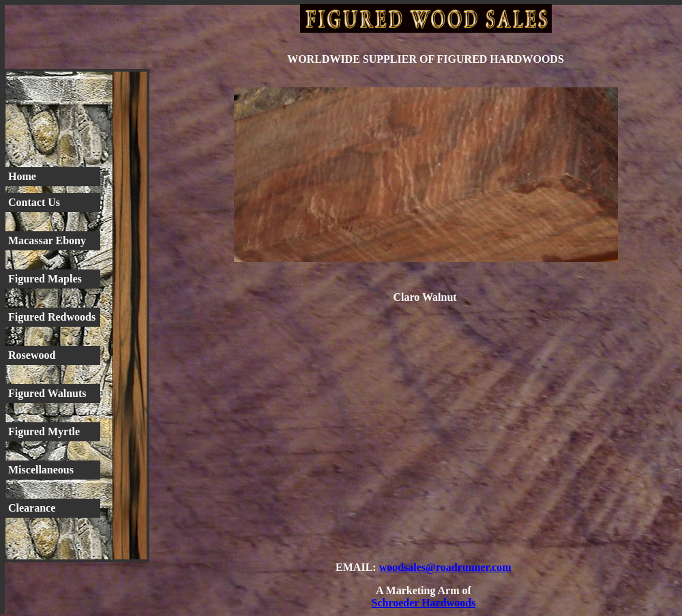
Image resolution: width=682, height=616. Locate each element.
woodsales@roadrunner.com (445, 567)
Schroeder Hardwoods (424, 603)
